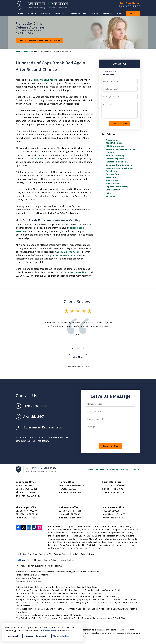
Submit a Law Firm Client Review (78, 367)
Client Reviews (78, 301)
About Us (32, 14)
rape (78, 252)
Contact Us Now (119, 123)
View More (78, 357)
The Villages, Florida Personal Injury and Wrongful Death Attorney (47, 609)
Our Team (45, 14)
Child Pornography (115, 146)
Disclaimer (100, 469)
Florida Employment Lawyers (29, 615)
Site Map (125, 469)
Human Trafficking (115, 156)
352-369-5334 (31, 518)
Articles (95, 14)
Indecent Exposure (115, 159)
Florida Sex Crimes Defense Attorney (33, 603)
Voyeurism (111, 196)
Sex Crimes (59, 14)
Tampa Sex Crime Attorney (28, 581)
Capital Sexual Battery (117, 187)
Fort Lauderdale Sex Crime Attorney (32, 575)
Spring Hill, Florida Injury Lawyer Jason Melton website (41, 599)
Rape (108, 193)
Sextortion (111, 177)
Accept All (13, 636)
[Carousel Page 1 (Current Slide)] (73, 348)
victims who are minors (65, 255)
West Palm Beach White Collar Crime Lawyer (37, 618)
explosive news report (45, 80)
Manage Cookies (66, 560)
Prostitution (112, 171)
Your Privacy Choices (28, 560)
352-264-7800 (74, 518)
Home (21, 14)
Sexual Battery (113, 190)
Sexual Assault (113, 184)
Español (120, 14)
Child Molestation (115, 143)
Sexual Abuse (112, 180)
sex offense (37, 158)
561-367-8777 (31, 492)
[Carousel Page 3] (83, 348)
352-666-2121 (117, 492)
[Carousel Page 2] (78, 348)
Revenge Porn (113, 174)
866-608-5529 (129, 7)
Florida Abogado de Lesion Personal (33, 593)
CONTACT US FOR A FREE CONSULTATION (39, 40)
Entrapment (112, 140)
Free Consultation (130, 3)
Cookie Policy (50, 560)
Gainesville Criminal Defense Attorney (33, 587)
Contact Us (133, 14)
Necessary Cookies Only (37, 636)
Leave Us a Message (110, 396)
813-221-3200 (74, 492)
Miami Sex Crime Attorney (28, 578)
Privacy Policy (113, 469)
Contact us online (77, 272)
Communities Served (78, 14)
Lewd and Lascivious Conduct (120, 168)
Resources (108, 14)
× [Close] (81, 625)
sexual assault (66, 252)
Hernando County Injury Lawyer (30, 596)
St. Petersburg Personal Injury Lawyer (33, 590)
